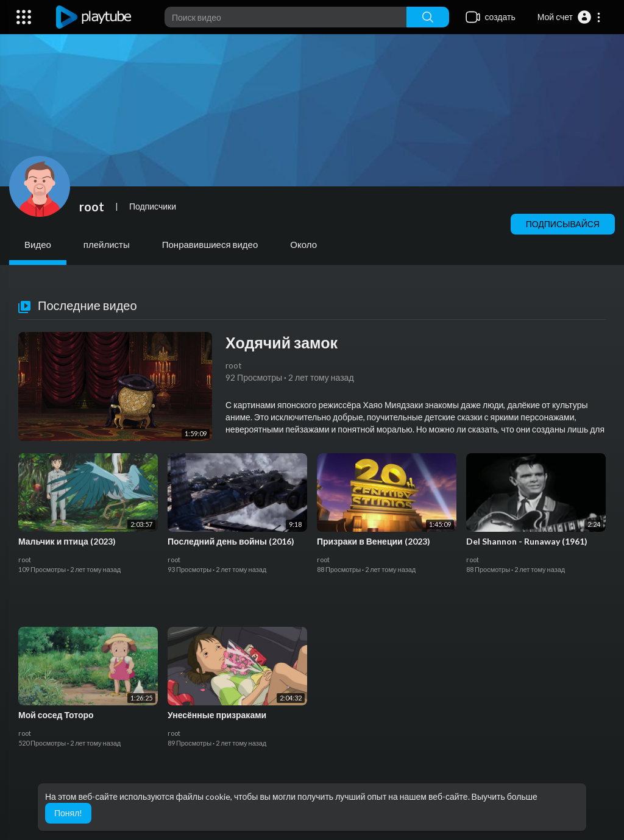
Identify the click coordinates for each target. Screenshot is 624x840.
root (92, 206)
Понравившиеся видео (210, 244)
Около (303, 244)
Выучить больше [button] (505, 796)
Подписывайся (563, 224)
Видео (38, 244)
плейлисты (107, 244)
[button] (569, 17)
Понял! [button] (68, 813)
